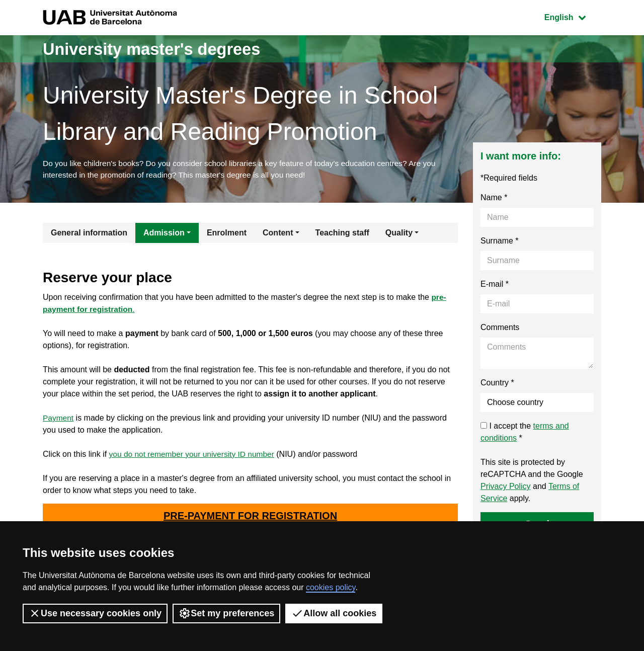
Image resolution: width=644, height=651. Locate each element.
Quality (399, 234)
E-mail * (495, 286)
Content (278, 234)
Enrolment (227, 234)
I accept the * (525, 433)
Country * (497, 384)
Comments (500, 329)
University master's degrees (163, 49)
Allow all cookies (334, 613)
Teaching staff (342, 234)
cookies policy (331, 587)
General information (89, 234)
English (573, 16)
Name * (494, 199)
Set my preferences (226, 613)
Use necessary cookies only (95, 613)
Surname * (500, 242)
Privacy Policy (506, 488)
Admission (164, 234)
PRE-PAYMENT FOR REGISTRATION (250, 518)
